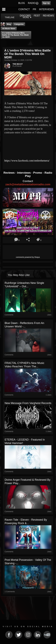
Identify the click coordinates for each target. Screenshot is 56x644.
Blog (9, 24)
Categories (19, 24)
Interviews (24, 173)
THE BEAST (18, 64)
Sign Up (46, 3)
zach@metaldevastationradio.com (28, 184)
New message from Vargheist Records (28, 403)
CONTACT (24, 9)
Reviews (9, 173)
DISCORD (25, 16)
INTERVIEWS (47, 9)
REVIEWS (48, 16)
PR (34, 9)
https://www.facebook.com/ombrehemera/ (27, 161)
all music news (9, 29)
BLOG (22, 3)
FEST (37, 16)
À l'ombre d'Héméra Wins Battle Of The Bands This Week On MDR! (15, 35)
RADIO (32, 3)
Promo (38, 173)
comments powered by (28, 257)
